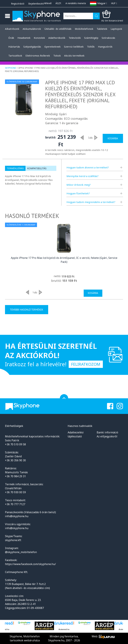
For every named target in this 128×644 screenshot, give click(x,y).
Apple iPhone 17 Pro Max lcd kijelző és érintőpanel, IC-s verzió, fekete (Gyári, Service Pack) (64, 260)
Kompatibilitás (37, 168)
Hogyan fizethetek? (78, 193)
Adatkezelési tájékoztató (76, 434)
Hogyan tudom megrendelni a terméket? (91, 202)
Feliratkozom (86, 364)
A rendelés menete (76, 3)
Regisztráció (18, 4)
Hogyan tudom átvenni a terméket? (88, 167)
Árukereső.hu (64, 629)
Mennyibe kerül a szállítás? (82, 176)
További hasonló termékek (27, 310)
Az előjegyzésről (107, 436)
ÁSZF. (58, 3)
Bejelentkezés (36, 4)
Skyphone (10, 68)
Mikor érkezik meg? (79, 185)
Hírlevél (48, 3)
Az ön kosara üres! (112, 20)
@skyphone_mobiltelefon (21, 552)
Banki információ (107, 432)
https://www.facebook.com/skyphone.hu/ (30, 564)
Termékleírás (15, 168)
